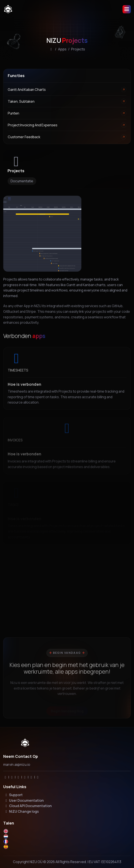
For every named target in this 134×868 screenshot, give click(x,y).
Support (13, 795)
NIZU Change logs (21, 811)
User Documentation (24, 800)
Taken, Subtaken (21, 101)
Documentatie (22, 181)
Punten (13, 113)
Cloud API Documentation (28, 806)
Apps (62, 50)
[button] (127, 9)
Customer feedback (24, 137)
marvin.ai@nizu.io (17, 764)
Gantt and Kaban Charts (27, 90)
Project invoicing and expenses (33, 125)
